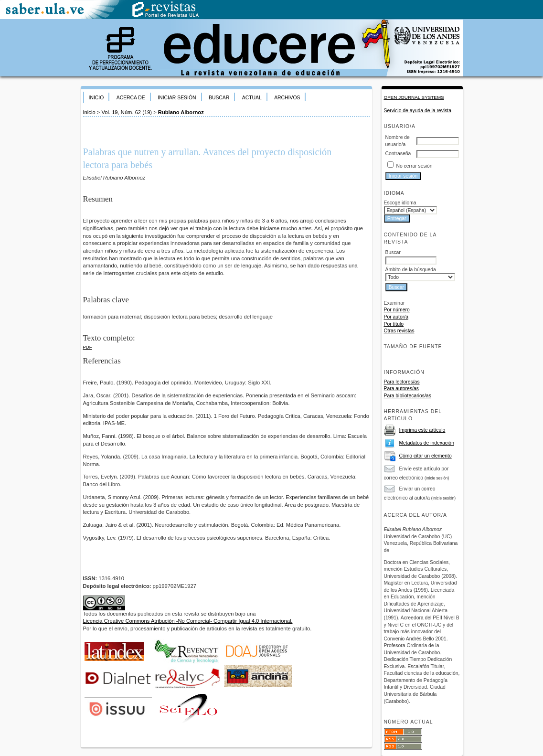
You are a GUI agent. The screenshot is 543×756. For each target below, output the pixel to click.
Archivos (287, 98)
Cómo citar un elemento (425, 456)
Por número (397, 310)
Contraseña (398, 154)
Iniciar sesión (177, 98)
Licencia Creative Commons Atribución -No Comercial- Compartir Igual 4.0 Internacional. (188, 621)
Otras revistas (399, 331)
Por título (394, 324)
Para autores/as (401, 389)
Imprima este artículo (422, 430)
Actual (252, 98)
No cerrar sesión (414, 166)
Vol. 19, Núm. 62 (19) (127, 112)
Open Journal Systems (414, 97)
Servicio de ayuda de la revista (418, 111)
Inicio (96, 98)
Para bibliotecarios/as (408, 396)
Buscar (219, 98)
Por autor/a (396, 317)
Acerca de (131, 98)
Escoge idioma (400, 203)
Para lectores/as (402, 382)
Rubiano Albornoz (181, 112)
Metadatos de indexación (426, 443)
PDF (88, 347)
